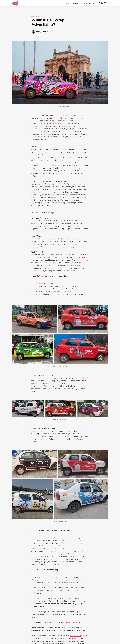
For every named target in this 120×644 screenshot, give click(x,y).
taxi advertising (76, 636)
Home (67, 3)
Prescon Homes (70, 580)
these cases (70, 622)
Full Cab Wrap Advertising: (42, 283)
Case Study (75, 3)
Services (85, 3)
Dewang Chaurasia (42, 31)
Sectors (92, 3)
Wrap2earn (35, 17)
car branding (60, 123)
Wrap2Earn (81, 257)
